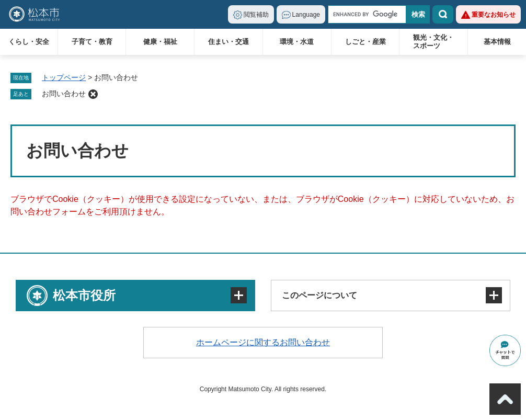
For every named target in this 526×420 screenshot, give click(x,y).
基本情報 (497, 42)
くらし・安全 (29, 42)
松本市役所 (84, 295)
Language (306, 15)
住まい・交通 (228, 42)
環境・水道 (297, 42)
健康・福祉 (160, 42)
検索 (443, 14)
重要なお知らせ (494, 15)
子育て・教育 (92, 42)
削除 (93, 94)
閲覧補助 (256, 15)
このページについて (319, 295)
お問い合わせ (64, 94)
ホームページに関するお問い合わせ (263, 342)
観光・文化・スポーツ (433, 42)
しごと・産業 (365, 42)
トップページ (64, 77)
